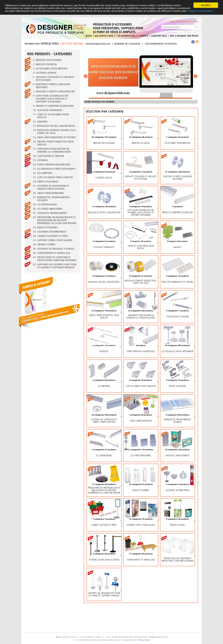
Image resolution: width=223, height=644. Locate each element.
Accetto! (206, 5)
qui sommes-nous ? (105, 36)
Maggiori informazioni (200, 11)
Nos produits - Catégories (50, 54)
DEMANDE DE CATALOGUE (128, 44)
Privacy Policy (144, 640)
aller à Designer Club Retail (184, 36)
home (89, 36)
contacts (144, 36)
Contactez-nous (159, 36)
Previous (86, 77)
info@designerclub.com (98, 44)
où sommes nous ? (127, 36)
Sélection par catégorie (105, 111)
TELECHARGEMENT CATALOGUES (161, 44)
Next (196, 77)
